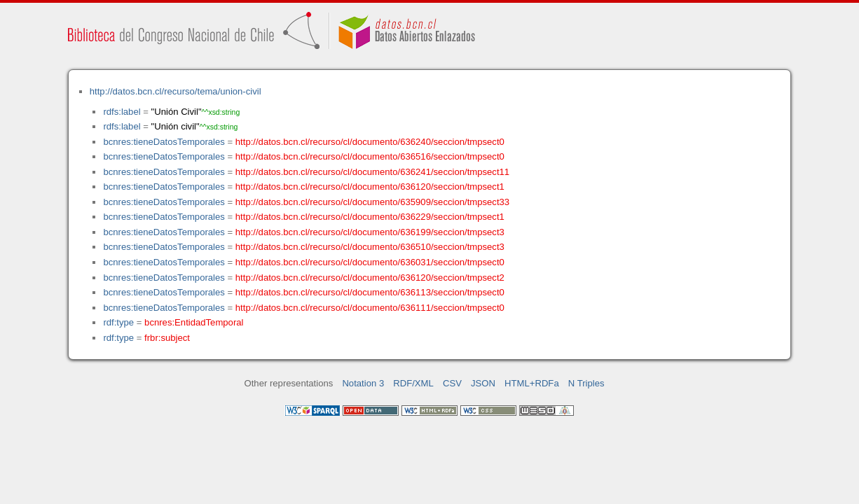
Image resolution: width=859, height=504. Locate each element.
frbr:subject (167, 338)
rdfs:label (122, 112)
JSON (483, 383)
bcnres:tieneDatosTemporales (164, 142)
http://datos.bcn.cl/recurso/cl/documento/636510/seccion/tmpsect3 (370, 247)
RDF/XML (413, 383)
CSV (452, 383)
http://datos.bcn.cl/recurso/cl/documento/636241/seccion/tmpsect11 (372, 172)
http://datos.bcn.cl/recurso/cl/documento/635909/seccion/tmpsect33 (372, 202)
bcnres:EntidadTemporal (194, 322)
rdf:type (118, 322)
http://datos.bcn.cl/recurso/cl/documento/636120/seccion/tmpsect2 (370, 278)
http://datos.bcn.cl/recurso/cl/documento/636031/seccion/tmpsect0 (370, 262)
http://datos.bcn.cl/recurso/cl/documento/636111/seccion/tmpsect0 (370, 308)
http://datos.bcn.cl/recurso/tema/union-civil (176, 91)
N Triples (586, 383)
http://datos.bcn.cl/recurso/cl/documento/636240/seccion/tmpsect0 (370, 142)
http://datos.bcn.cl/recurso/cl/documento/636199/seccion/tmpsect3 (370, 232)
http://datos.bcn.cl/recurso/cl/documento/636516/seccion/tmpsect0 (370, 156)
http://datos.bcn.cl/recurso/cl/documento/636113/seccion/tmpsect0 (370, 292)
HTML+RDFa (532, 383)
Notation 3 (363, 383)
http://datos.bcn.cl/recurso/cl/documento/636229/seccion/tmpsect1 (370, 217)
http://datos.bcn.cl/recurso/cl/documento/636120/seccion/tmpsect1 (370, 187)
